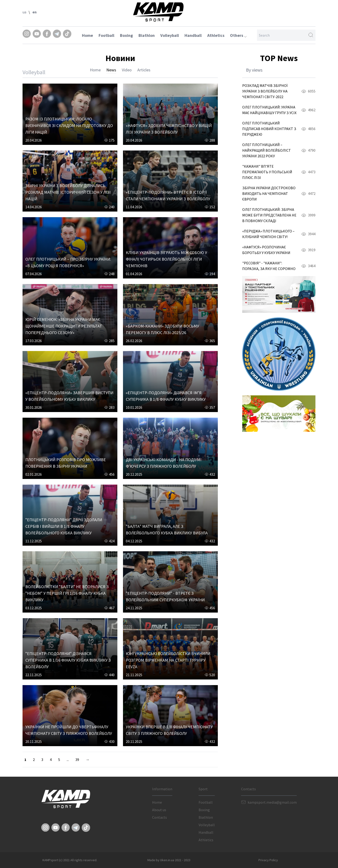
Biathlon (147, 35)
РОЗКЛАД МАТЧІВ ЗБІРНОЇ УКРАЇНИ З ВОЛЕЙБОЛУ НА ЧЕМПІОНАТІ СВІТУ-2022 (265, 91)
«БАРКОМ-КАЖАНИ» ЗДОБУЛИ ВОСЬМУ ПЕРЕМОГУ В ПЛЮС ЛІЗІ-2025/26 (162, 329)
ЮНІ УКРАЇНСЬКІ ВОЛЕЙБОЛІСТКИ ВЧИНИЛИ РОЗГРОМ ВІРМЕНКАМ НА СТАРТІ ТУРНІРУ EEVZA (168, 660)
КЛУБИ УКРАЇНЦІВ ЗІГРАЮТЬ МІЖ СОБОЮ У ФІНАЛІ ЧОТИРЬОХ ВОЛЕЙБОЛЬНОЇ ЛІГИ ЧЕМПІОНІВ (166, 259)
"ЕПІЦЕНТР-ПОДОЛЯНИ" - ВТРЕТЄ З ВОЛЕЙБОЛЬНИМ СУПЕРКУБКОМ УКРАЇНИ (165, 596)
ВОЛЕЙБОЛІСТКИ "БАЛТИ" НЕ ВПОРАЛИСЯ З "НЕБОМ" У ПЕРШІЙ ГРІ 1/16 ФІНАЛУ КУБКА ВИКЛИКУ (67, 593)
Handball (193, 35)
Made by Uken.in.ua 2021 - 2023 (169, 860)
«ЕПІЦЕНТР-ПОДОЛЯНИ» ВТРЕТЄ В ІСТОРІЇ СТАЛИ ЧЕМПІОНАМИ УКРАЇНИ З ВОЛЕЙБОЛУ (168, 195)
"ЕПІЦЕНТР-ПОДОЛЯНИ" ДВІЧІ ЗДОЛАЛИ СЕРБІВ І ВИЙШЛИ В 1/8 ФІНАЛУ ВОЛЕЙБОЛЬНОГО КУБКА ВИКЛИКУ (64, 526)
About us (159, 810)
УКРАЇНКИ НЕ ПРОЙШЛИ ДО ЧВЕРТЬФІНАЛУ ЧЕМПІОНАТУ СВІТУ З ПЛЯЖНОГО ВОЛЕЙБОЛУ (69, 730)
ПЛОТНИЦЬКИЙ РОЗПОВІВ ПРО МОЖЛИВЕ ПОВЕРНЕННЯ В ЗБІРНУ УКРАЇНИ (66, 463)
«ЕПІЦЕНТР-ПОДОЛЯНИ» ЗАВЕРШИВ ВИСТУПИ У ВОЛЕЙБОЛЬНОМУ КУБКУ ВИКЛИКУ (69, 396)
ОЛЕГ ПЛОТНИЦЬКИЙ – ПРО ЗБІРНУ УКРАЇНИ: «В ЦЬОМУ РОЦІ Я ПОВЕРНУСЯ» (68, 262)
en (35, 12)
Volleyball (170, 35)
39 (77, 760)
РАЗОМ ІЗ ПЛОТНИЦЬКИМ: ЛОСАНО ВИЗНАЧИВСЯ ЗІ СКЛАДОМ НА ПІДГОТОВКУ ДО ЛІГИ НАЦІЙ (69, 125)
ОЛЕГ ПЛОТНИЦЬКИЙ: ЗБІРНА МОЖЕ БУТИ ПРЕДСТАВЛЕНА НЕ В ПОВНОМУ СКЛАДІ (269, 215)
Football (106, 35)
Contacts (159, 817)
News (111, 70)
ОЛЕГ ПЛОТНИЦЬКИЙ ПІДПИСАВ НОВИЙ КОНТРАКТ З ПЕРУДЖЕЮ (269, 129)
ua (24, 12)
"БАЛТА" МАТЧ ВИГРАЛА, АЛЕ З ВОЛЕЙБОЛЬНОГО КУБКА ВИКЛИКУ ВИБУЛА (167, 530)
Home (87, 35)
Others (238, 35)
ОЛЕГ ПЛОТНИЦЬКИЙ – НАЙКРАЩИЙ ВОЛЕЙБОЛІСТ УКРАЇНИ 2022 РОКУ (267, 150)
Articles (144, 70)
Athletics (216, 35)
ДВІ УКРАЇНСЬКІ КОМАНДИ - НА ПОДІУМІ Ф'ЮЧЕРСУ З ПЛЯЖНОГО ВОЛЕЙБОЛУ (164, 463)
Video (127, 70)
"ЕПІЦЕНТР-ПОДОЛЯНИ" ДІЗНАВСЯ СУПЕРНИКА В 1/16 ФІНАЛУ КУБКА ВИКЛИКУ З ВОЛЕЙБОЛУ (68, 660)
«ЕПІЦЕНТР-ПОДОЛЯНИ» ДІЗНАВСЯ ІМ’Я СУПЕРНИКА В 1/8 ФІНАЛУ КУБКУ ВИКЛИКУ (166, 396)
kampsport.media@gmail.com (272, 802)
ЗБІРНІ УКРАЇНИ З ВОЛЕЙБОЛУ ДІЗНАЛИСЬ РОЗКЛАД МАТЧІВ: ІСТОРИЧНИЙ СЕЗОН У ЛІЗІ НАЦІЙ (68, 192)
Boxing (126, 35)
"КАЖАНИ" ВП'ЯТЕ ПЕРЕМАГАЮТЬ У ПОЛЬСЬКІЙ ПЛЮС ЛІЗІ (267, 172)
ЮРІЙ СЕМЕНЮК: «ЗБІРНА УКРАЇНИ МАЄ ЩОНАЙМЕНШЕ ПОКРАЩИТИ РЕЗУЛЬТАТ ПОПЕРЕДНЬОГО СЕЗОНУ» (64, 326)
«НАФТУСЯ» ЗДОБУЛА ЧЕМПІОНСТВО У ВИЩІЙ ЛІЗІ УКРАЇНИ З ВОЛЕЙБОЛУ (169, 129)
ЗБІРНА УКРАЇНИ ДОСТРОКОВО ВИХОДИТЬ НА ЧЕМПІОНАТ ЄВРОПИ (269, 193)
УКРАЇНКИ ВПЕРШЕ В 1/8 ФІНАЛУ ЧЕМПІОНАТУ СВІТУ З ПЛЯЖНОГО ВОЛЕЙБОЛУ (169, 730)
